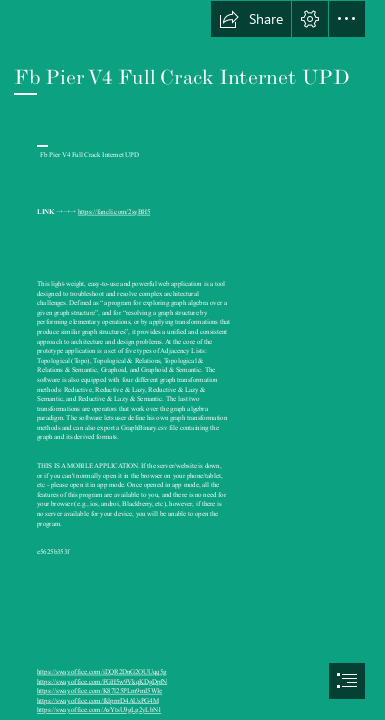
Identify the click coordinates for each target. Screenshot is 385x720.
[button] (251, 19)
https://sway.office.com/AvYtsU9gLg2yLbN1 (99, 710)
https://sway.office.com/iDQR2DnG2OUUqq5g (101, 672)
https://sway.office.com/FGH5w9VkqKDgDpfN (102, 681)
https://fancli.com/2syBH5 (114, 212)
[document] (192, 360)
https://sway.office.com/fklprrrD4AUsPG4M (97, 700)
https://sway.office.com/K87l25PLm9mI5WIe (99, 691)
